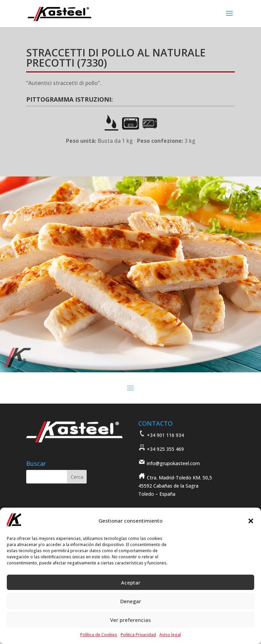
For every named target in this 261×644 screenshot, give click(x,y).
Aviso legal (170, 635)
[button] (251, 521)
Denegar (131, 601)
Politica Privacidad (138, 635)
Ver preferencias (130, 620)
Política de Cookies (99, 635)
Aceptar (131, 582)
